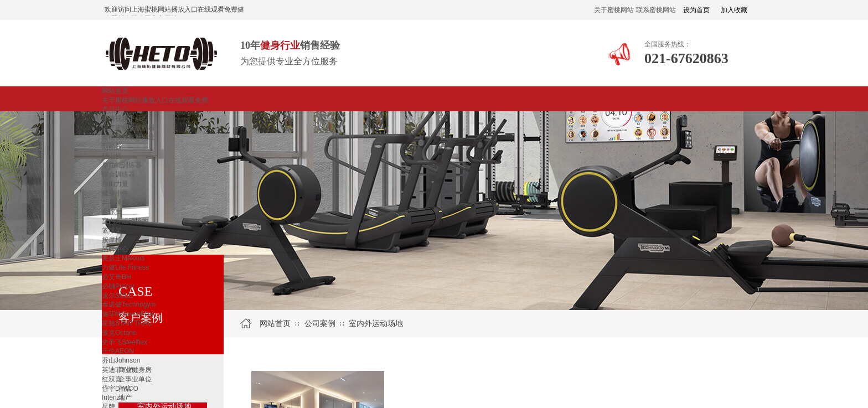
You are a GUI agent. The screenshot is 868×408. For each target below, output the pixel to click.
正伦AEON (118, 351)
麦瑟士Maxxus (123, 258)
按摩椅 (112, 240)
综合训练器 (118, 174)
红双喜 (112, 379)
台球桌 (112, 211)
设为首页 (696, 10)
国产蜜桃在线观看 (128, 128)
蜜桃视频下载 (122, 118)
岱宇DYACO (120, 389)
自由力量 (115, 184)
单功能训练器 (122, 165)
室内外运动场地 (125, 221)
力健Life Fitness (125, 267)
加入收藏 (734, 10)
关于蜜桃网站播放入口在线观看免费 (155, 100)
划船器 (112, 147)
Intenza (113, 397)
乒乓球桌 (115, 203)
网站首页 (115, 91)
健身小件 (115, 193)
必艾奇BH (117, 277)
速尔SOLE (117, 296)
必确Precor (118, 286)
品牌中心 (115, 249)
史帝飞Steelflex (125, 342)
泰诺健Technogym (129, 304)
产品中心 (115, 110)
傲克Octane (119, 333)
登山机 (112, 156)
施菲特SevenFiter (128, 314)
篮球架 (112, 230)
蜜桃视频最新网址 (128, 137)
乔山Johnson (121, 360)
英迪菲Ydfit (118, 370)
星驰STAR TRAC (127, 323)
